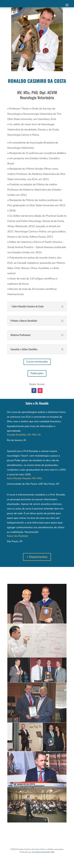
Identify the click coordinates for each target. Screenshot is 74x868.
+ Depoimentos (37, 557)
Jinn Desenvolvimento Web (43, 852)
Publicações (37, 373)
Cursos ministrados (37, 362)
